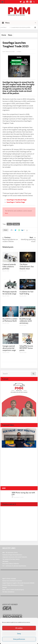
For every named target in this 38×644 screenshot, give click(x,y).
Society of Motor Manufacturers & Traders (13, 585)
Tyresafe (5, 587)
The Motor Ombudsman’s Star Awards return (27, 267)
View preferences (19, 639)
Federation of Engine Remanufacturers (12, 555)
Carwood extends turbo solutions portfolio (22, 27)
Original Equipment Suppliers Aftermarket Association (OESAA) (18, 583)
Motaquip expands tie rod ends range (10, 293)
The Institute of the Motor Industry (11, 559)
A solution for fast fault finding (26, 293)
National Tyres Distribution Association (12, 581)
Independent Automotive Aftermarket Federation (15, 557)
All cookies (19, 628)
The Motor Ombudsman (8, 592)
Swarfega (16, 224)
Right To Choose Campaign (9, 578)
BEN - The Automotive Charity (10, 553)
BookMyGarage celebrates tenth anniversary (26, 321)
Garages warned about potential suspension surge (9, 348)
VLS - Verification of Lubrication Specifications (14, 566)
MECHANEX (5, 561)
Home (4, 35)
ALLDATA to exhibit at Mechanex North (10, 320)
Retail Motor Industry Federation (11, 564)
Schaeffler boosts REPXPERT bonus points (26, 348)
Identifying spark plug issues (28, 239)
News (10, 35)
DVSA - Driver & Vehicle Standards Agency (13, 590)
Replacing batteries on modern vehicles (10, 239)
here (6, 213)
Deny (19, 634)
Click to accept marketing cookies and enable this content (19, 438)
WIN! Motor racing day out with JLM (23, 494)
